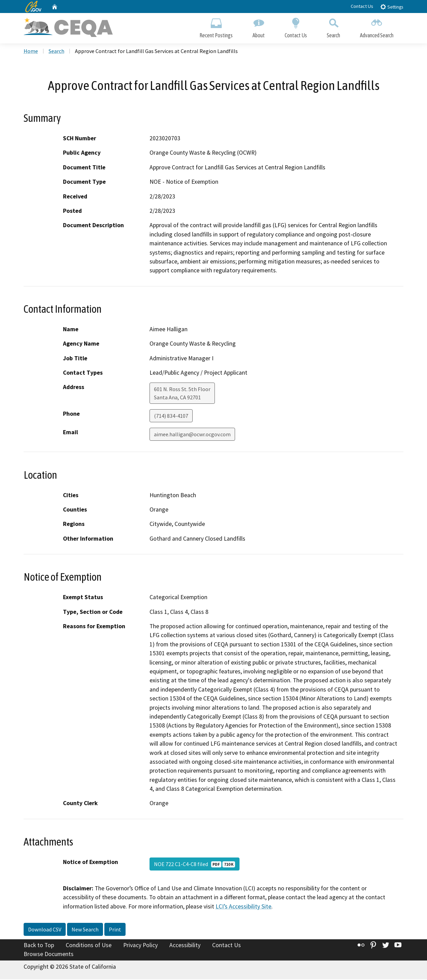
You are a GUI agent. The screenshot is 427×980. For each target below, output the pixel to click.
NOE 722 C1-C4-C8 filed (195, 865)
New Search (85, 930)
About (259, 27)
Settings (392, 7)
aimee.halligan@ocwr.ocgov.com (192, 435)
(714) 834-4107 (171, 416)
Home (31, 52)
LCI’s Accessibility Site (243, 907)
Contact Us (362, 6)
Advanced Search (377, 27)
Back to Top (39, 946)
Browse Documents (49, 955)
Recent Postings (216, 27)
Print (115, 930)
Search (333, 27)
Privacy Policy (140, 946)
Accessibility (185, 946)
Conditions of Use (89, 946)
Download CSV (45, 930)
